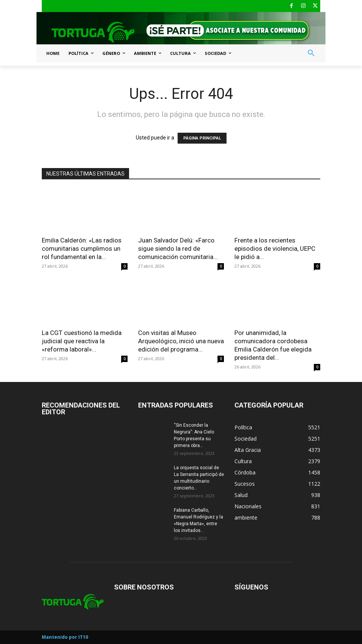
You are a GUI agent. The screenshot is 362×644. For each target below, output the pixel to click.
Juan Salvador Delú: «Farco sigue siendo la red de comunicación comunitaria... (178, 249)
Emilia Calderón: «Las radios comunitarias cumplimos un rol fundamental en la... (82, 249)
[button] (311, 53)
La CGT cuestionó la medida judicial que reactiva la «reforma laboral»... (82, 341)
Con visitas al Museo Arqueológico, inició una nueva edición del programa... (181, 341)
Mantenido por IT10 (65, 637)
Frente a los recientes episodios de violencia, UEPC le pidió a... (275, 249)
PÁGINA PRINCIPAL (202, 138)
